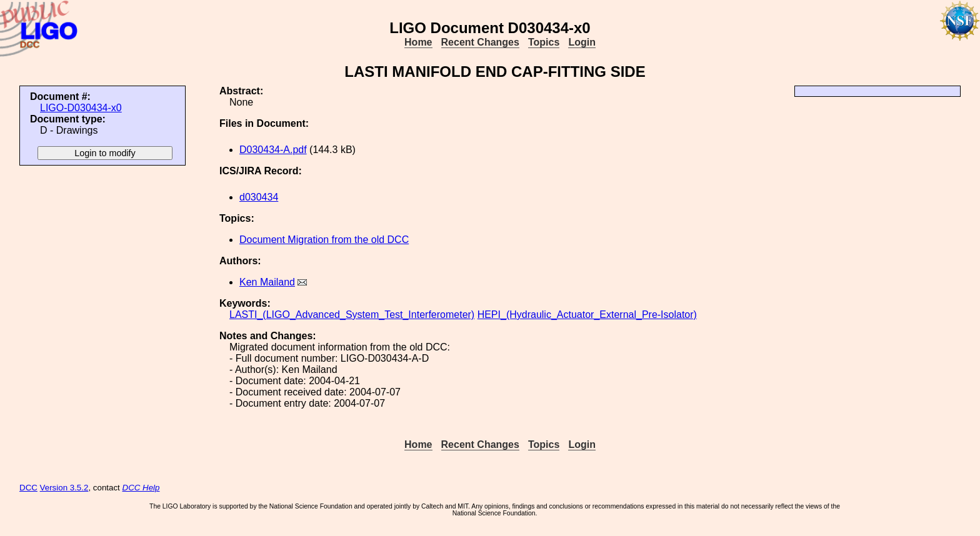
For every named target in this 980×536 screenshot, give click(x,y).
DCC (28, 488)
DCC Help (141, 488)
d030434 (259, 197)
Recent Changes (480, 42)
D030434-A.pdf (273, 150)
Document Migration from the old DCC (324, 240)
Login (582, 42)
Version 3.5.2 (64, 488)
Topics (544, 42)
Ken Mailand (267, 282)
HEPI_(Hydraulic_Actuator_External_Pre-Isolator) (587, 315)
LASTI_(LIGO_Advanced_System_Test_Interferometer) (352, 315)
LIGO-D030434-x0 (81, 108)
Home (418, 42)
